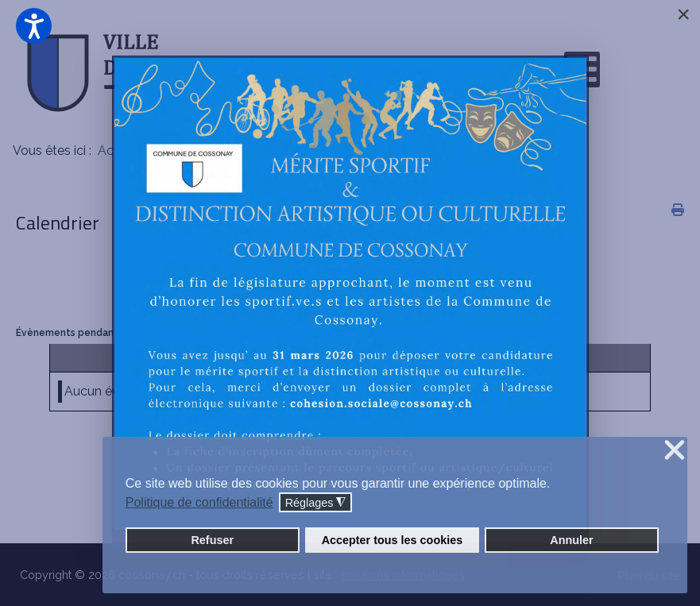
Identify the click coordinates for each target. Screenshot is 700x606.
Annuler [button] (571, 540)
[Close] (683, 14)
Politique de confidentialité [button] (199, 502)
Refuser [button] (212, 540)
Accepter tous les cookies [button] (393, 540)
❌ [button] (675, 451)
